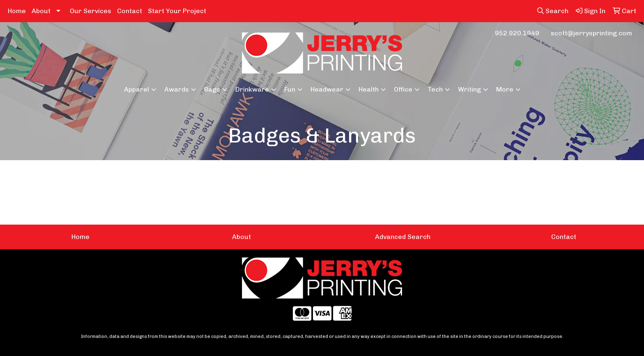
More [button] (505, 89)
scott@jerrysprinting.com (591, 33)
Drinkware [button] (252, 89)
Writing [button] (469, 89)
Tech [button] (435, 89)
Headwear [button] (327, 89)
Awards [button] (177, 89)
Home (17, 11)
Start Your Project (177, 11)
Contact (130, 11)
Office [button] (403, 89)
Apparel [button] (137, 89)
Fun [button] (290, 89)
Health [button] (369, 89)
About (41, 11)
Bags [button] (212, 89)
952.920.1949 (517, 33)
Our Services (91, 11)
